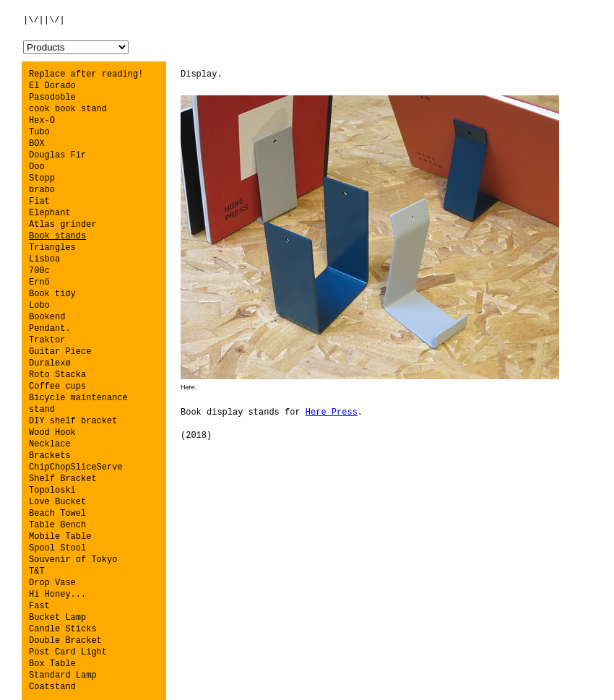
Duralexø (50, 363)
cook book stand (68, 109)
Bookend (47, 317)
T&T (37, 571)
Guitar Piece (60, 352)
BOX (37, 144)
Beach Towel (57, 514)
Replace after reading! (86, 74)
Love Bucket (57, 502)
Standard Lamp (63, 675)
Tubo (39, 132)
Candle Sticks (63, 629)
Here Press (332, 412)
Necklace (50, 444)
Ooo (37, 167)
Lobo (39, 306)
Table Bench (57, 525)
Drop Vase (52, 583)
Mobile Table (60, 537)
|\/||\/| (44, 20)
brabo (42, 190)
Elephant (50, 213)
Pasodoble (52, 98)
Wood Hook (52, 433)
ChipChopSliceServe (76, 467)
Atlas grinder (63, 225)
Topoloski (52, 491)
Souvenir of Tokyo (73, 560)
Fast (39, 606)
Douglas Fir (57, 155)
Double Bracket (65, 641)
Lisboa (44, 259)
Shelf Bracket (63, 479)
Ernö (39, 282)
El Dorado (52, 86)
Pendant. (50, 329)
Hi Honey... (57, 595)
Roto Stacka (57, 375)
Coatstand (52, 687)
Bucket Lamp (57, 618)
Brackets (50, 456)
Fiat (39, 202)
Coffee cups (57, 386)
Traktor (47, 340)
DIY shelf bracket (73, 421)
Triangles (52, 248)
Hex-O (42, 121)
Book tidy (52, 294)
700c (39, 271)
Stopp (42, 178)
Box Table (52, 664)
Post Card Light (68, 652)
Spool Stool (57, 548)
